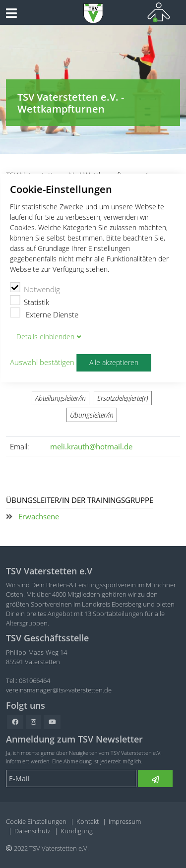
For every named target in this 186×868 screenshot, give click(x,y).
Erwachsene (39, 516)
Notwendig (35, 288)
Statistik (30, 301)
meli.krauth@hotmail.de (91, 446)
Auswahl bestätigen (42, 363)
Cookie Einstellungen (36, 821)
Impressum (125, 821)
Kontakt (88, 821)
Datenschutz (32, 831)
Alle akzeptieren (114, 363)
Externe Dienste (44, 313)
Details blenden (45, 337)
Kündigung (77, 831)
